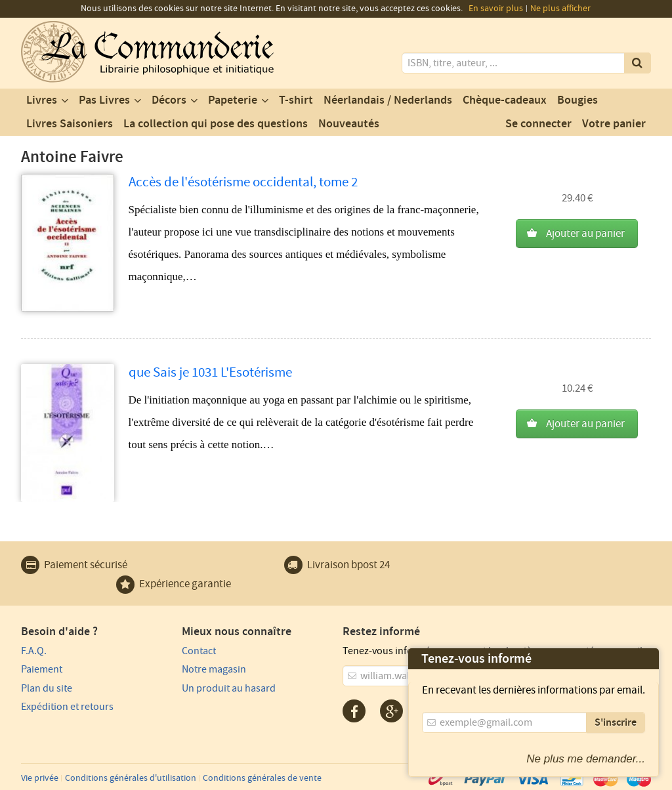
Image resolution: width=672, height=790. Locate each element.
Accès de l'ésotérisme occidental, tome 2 (243, 182)
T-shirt (296, 100)
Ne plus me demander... (586, 759)
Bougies (577, 100)
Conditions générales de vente (262, 778)
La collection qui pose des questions (216, 124)
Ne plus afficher (560, 9)
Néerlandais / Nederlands (388, 100)
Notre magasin (214, 669)
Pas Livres (104, 100)
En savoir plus (496, 9)
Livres (42, 100)
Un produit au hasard (229, 688)
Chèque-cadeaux (505, 100)
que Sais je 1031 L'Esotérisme (210, 372)
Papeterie (233, 100)
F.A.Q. (34, 651)
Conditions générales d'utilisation (131, 778)
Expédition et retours (67, 707)
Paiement (42, 669)
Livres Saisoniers (70, 124)
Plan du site (47, 688)
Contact (199, 651)
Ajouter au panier (585, 234)
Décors (169, 100)
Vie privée (40, 778)
